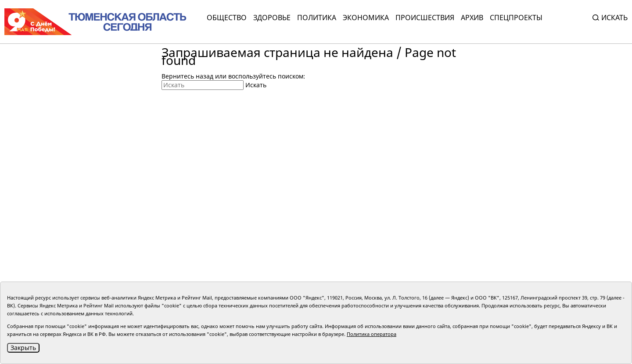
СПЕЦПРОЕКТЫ (516, 18)
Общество (227, 18)
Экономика (366, 18)
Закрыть (23, 348)
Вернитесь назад (187, 76)
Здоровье (272, 18)
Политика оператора (372, 334)
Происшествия (425, 18)
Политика (317, 18)
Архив (472, 18)
